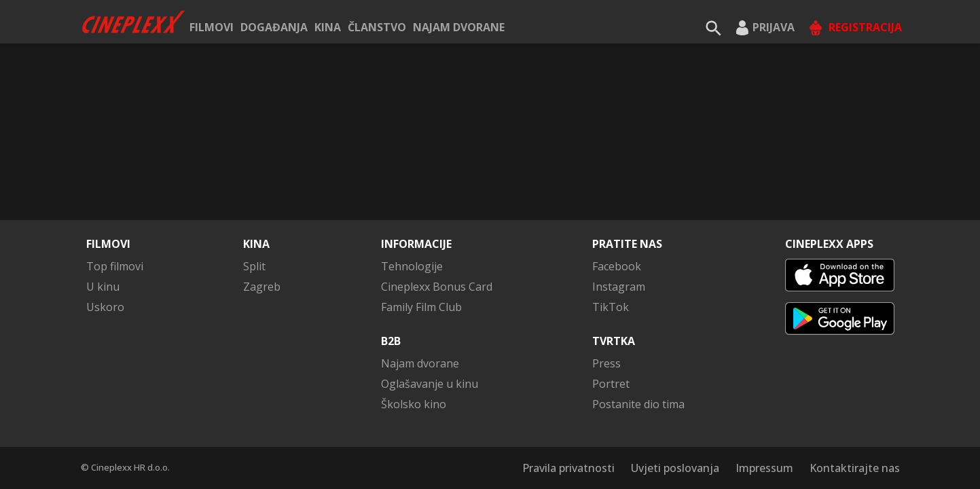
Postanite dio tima (638, 404)
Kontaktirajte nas (855, 468)
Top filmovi (115, 266)
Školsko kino (414, 404)
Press (606, 363)
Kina (328, 27)
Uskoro (105, 307)
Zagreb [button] (262, 287)
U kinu (103, 287)
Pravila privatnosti (568, 468)
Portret (611, 384)
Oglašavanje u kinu (430, 384)
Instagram (619, 287)
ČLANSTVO (377, 27)
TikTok (611, 307)
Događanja (274, 27)
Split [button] (254, 266)
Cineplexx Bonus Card (437, 287)
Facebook (617, 266)
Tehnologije (412, 266)
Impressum (764, 468)
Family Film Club (421, 307)
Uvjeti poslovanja (675, 468)
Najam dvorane (459, 27)
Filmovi (212, 27)
